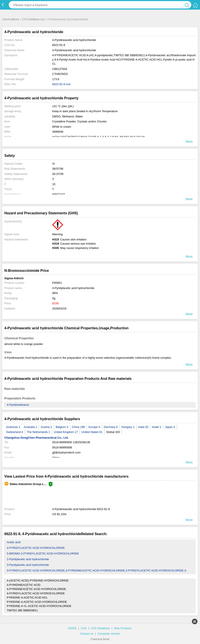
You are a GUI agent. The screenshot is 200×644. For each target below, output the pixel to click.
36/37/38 (58, 169)
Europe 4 (94, 427)
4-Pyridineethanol (18, 405)
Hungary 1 (128, 427)
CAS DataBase (100, 628)
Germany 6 (111, 427)
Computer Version (109, 634)
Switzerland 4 (15, 432)
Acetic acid (14, 542)
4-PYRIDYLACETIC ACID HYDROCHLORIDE (36, 548)
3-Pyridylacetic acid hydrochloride (28, 565)
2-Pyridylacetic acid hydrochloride (28, 559)
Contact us (87, 634)
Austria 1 (46, 427)
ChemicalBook (11, 19)
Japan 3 (170, 427)
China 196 (78, 427)
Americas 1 (13, 427)
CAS (84, 628)
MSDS (72, 628)
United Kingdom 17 (66, 432)
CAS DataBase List (33, 19)
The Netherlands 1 (38, 432)
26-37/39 (58, 174)
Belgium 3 (62, 427)
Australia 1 (30, 427)
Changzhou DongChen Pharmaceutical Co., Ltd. (36, 438)
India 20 (143, 427)
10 (54, 184)
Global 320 (113, 432)
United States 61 (92, 432)
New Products (123, 628)
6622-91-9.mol (61, 84)
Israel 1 (157, 427)
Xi (54, 164)
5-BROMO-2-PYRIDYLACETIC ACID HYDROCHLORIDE (43, 554)
